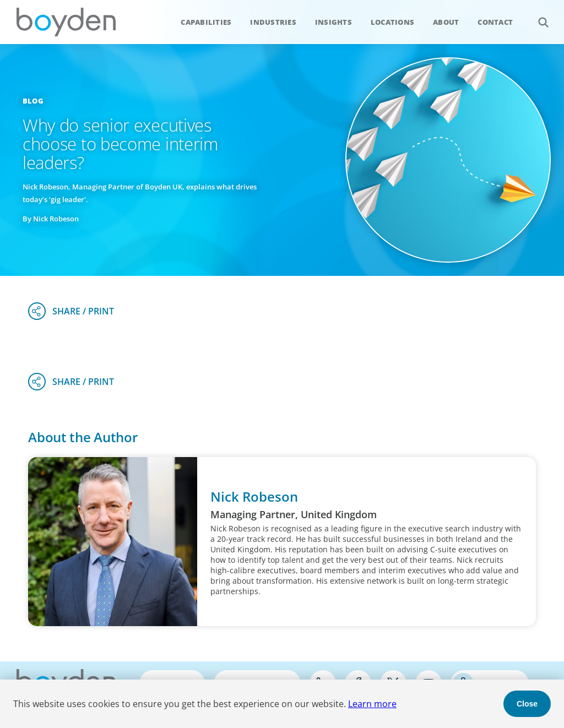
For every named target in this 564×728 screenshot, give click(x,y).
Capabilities (206, 22)
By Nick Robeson (51, 219)
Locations (392, 22)
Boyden (66, 22)
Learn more (372, 704)
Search (537, 16)
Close (527, 704)
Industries (273, 22)
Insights (333, 22)
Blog (33, 101)
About (446, 22)
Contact (495, 22)
